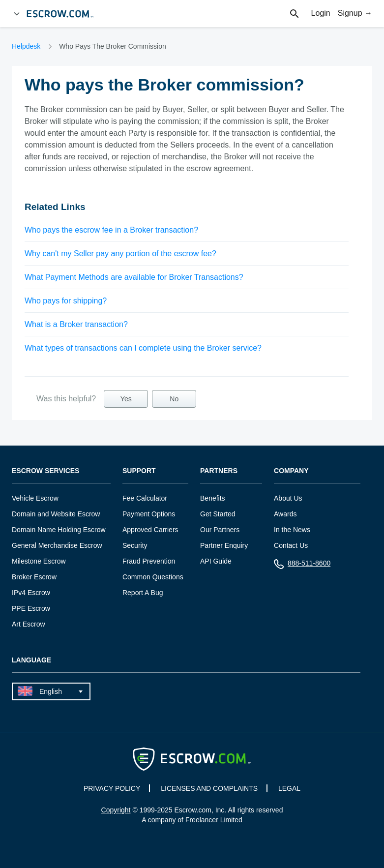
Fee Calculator (145, 498)
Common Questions (153, 577)
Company (291, 471)
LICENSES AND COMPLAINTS (209, 788)
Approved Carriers (150, 530)
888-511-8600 (302, 565)
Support (139, 471)
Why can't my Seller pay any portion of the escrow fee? (120, 254)
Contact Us (291, 545)
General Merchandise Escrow (57, 545)
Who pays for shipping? (66, 301)
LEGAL (289, 788)
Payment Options (149, 514)
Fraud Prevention (149, 561)
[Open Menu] (17, 14)
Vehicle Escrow (35, 498)
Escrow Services (45, 471)
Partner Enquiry (224, 545)
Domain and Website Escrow (56, 514)
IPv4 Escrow (31, 593)
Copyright (116, 810)
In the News (292, 530)
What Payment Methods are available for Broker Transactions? (134, 277)
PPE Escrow (31, 608)
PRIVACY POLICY (112, 788)
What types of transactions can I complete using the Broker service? (143, 348)
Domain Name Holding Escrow (59, 530)
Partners (219, 471)
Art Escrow (29, 624)
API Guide (216, 561)
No (174, 399)
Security (135, 545)
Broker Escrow (34, 577)
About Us (288, 498)
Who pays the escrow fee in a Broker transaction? (111, 230)
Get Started (218, 514)
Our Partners (220, 530)
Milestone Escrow (39, 561)
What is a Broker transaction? (76, 324)
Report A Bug (143, 593)
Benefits (213, 498)
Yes (126, 399)
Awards (285, 514)
